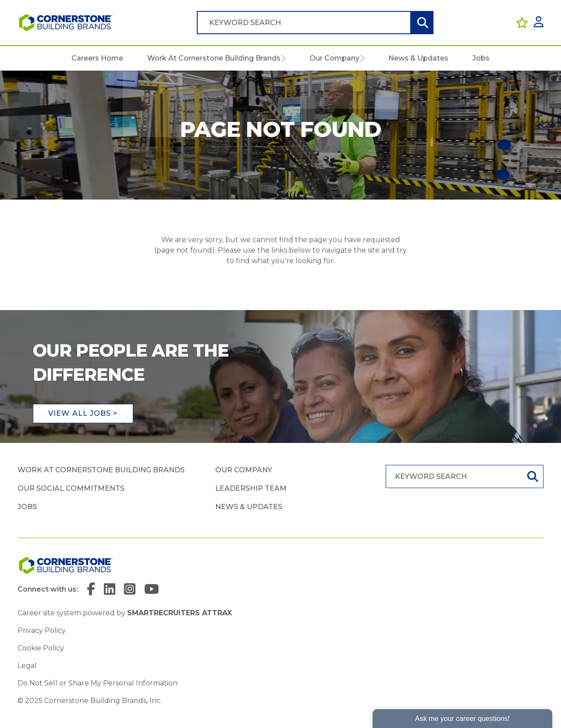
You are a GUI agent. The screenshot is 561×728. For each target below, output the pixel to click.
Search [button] (422, 23)
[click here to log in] (539, 23)
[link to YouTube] (152, 590)
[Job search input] (304, 23)
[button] (283, 58)
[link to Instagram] (130, 590)
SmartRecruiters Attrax (179, 613)
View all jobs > (83, 413)
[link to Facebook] (91, 590)
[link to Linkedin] (110, 590)
